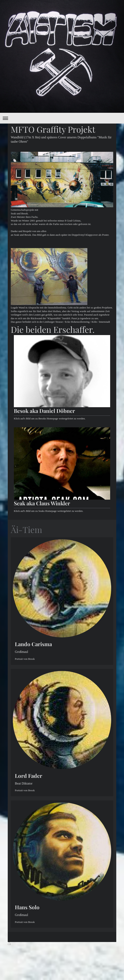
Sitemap (36, 944)
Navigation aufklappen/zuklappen (62, 118)
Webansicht (109, 948)
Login (113, 944)
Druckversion (19, 944)
